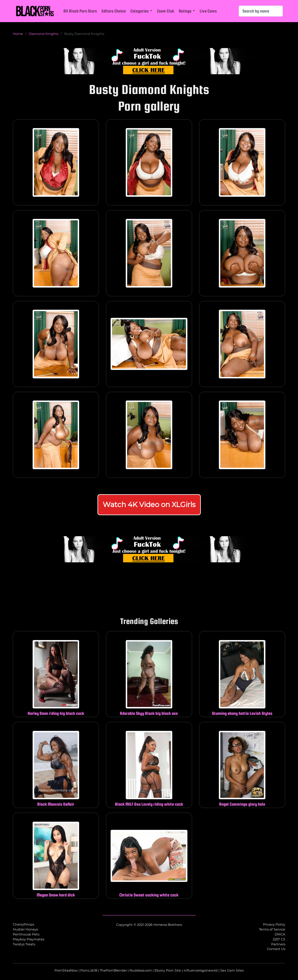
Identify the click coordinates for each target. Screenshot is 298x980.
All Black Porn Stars (80, 11)
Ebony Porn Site (168, 970)
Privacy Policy (274, 924)
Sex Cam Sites (232, 970)
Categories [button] (140, 11)
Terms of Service (272, 929)
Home (18, 34)
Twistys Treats (24, 944)
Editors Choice (114, 11)
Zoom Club (165, 11)
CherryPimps (23, 924)
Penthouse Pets (26, 934)
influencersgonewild (201, 970)
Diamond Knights (44, 34)
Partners (278, 944)
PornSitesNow (66, 970)
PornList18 (89, 970)
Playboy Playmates (29, 939)
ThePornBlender (113, 970)
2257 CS (279, 939)
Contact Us (276, 949)
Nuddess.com (141, 970)
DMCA (280, 934)
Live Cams (208, 11)
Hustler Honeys (25, 929)
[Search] (261, 11)
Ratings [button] (185, 11)
